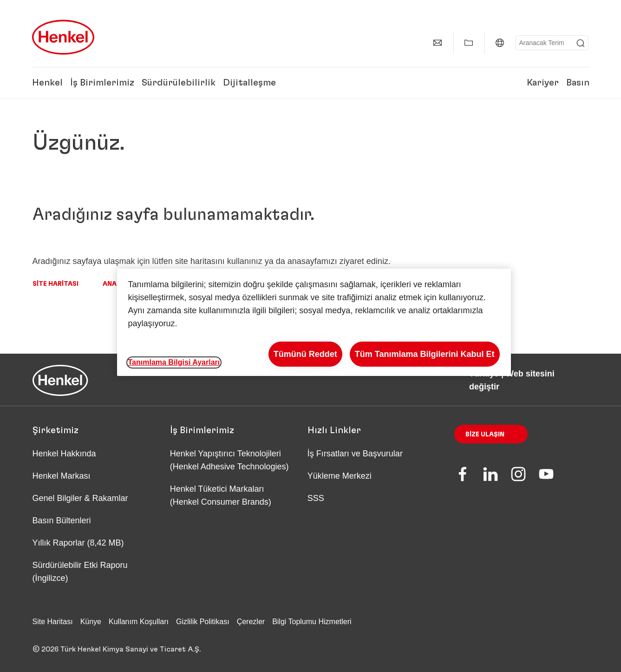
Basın (578, 83)
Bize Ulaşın (485, 435)
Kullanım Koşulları (139, 622)
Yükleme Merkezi (340, 476)
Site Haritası (56, 284)
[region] (314, 322)
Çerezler (251, 622)
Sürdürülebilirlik (179, 83)
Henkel (47, 83)
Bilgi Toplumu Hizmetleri (312, 622)
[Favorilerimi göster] (469, 43)
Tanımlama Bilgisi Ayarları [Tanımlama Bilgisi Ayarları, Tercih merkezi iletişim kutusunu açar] (174, 362)
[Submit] (581, 43)
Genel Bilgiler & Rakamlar (80, 498)
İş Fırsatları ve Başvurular (355, 454)
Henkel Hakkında (64, 454)
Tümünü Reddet (305, 354)
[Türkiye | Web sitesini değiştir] (500, 43)
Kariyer (543, 83)
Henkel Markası (62, 476)
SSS (316, 498)
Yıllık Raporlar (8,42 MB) (78, 543)
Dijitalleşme (249, 83)
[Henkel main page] (63, 37)
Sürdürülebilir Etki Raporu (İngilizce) (80, 572)
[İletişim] (438, 43)
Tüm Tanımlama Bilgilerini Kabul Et (425, 354)
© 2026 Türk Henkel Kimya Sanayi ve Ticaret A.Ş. (117, 649)
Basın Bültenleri (62, 520)
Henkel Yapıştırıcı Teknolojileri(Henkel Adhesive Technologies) (231, 460)
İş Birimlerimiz (102, 83)
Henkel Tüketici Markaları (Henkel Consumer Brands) (221, 495)
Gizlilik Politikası (203, 622)
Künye (91, 622)
